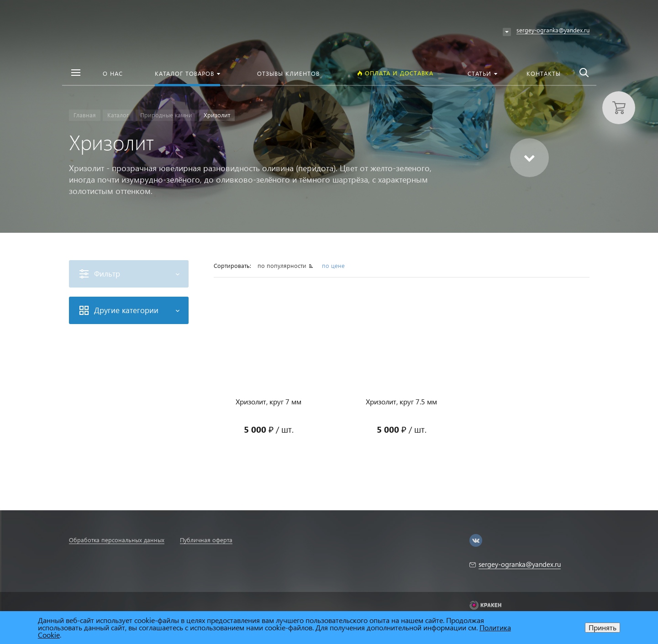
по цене (333, 265)
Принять (603, 627)
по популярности (283, 265)
